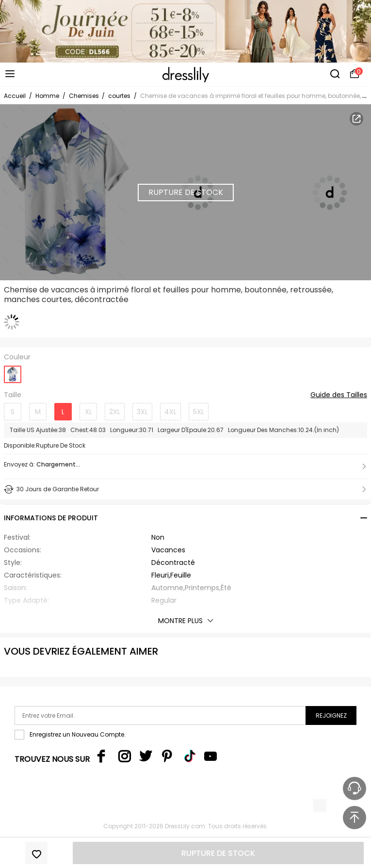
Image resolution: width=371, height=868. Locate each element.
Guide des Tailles (339, 395)
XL (89, 412)
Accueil (15, 96)
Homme (47, 96)
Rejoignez (331, 715)
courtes (119, 96)
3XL (142, 412)
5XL (199, 412)
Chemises (85, 96)
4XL (170, 412)
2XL (115, 412)
